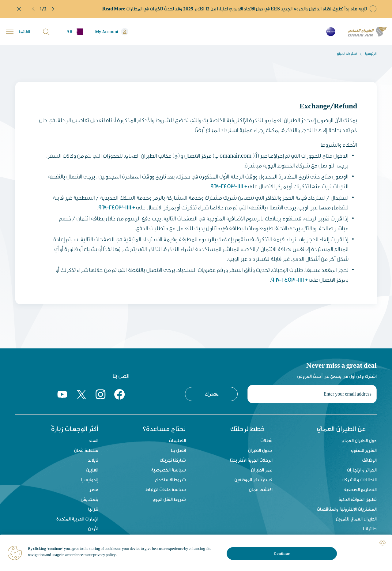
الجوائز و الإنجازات (362, 470)
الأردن (92, 529)
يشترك (211, 393)
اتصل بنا (178, 450)
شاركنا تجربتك (173, 460)
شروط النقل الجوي (169, 499)
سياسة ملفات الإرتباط (166, 489)
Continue (282, 553)
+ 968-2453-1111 (229, 186)
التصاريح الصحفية (360, 489)
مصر (93, 489)
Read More (114, 9)
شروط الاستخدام (170, 480)
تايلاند (92, 460)
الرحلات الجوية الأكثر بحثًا (251, 460)
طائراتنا (370, 529)
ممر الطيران (262, 470)
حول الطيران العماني (359, 440)
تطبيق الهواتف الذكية (358, 499)
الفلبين (92, 470)
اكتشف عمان (261, 489)
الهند (93, 440)
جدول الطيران (260, 450)
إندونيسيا (89, 480)
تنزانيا (93, 509)
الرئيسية (371, 54)
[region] (196, 553)
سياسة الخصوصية (168, 470)
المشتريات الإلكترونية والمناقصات (347, 509)
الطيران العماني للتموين (356, 519)
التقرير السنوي (364, 450)
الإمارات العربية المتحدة (77, 519)
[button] (34, 9)
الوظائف (369, 460)
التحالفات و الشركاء (359, 480)
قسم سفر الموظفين (253, 480)
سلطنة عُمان (85, 450)
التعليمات (177, 440)
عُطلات (266, 440)
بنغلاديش (89, 499)
